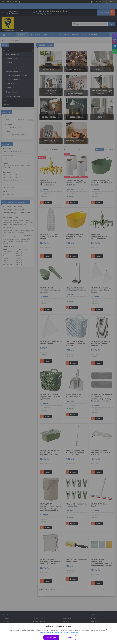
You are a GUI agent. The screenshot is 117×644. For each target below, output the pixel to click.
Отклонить (69, 637)
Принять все (51, 637)
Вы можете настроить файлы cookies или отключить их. (58, 632)
